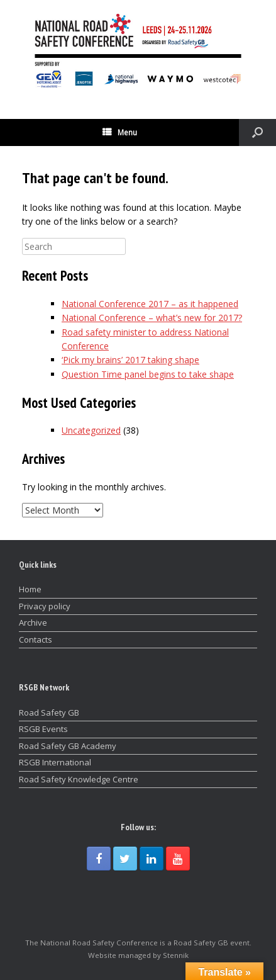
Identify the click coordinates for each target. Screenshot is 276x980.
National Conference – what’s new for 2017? (152, 318)
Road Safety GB (49, 712)
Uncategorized (91, 430)
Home (30, 589)
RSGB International (55, 762)
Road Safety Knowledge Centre (79, 779)
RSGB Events (43, 729)
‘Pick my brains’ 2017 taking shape (130, 360)
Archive (33, 622)
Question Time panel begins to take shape (148, 374)
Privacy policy (45, 606)
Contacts (36, 639)
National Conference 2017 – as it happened (150, 304)
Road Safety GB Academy (68, 746)
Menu (120, 132)
